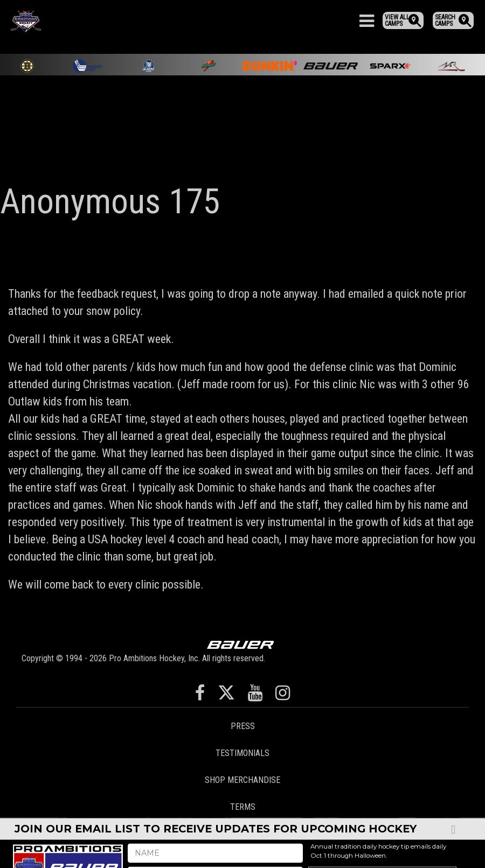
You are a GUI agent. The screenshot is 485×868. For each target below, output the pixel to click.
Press (243, 726)
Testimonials (242, 753)
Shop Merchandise (242, 780)
